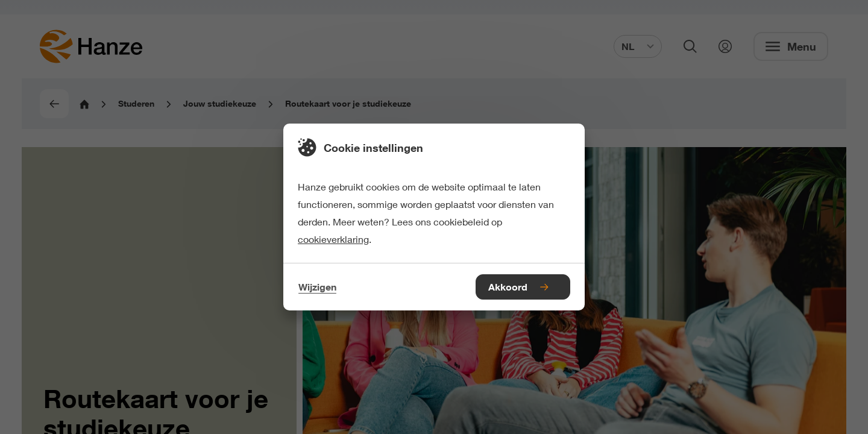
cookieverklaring (333, 239)
